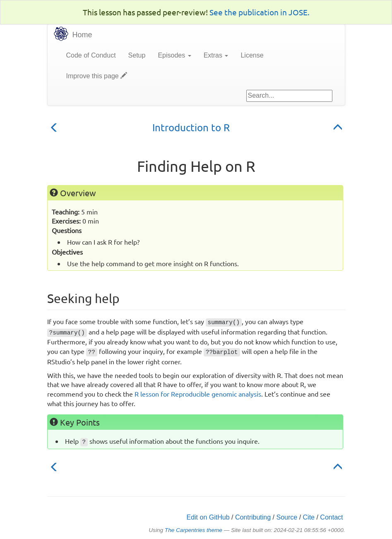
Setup (137, 55)
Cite (309, 517)
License (252, 55)
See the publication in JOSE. (260, 12)
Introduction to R (191, 127)
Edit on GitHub (208, 517)
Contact (331, 517)
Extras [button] (216, 55)
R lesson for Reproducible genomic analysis (198, 394)
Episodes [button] (174, 55)
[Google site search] (289, 96)
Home (82, 35)
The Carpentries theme (194, 530)
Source (287, 517)
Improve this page (97, 76)
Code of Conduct (91, 55)
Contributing (253, 517)
